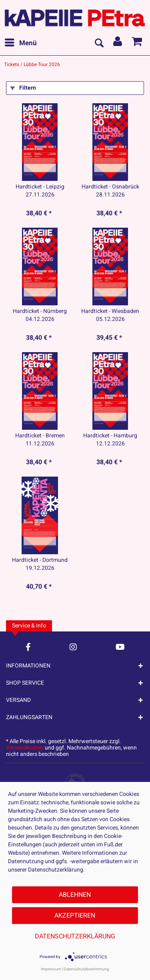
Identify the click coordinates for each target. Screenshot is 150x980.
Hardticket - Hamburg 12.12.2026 (110, 440)
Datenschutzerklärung (75, 936)
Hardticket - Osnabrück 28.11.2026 (110, 191)
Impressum (51, 969)
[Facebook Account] (28, 647)
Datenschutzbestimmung (86, 969)
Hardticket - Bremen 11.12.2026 (40, 440)
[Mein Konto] (118, 43)
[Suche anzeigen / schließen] (99, 43)
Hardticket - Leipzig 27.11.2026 (40, 191)
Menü (21, 42)
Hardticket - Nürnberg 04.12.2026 (40, 315)
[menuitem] (20, 43)
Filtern (23, 88)
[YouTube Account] (120, 647)
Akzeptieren (75, 916)
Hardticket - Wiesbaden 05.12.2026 (110, 315)
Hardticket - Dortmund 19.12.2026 (40, 564)
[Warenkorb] (137, 43)
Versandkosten (25, 748)
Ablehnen (75, 895)
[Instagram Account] (73, 647)
